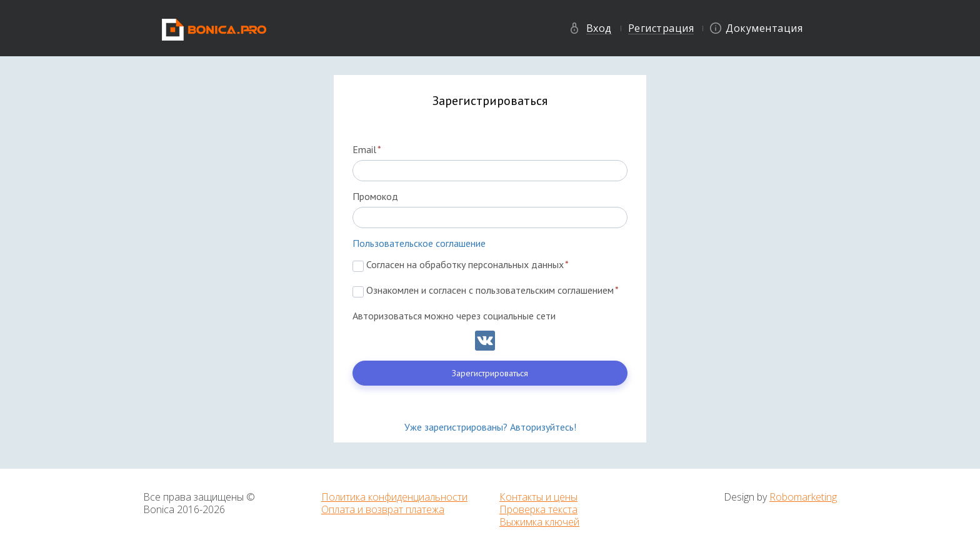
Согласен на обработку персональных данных (461, 264)
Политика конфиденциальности (394, 497)
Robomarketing (803, 497)
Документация (764, 28)
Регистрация (661, 28)
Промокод (375, 196)
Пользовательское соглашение (419, 243)
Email (367, 149)
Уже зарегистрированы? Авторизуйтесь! (490, 427)
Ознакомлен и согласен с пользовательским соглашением (486, 290)
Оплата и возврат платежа (383, 509)
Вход (599, 28)
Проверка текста (538, 509)
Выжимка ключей (539, 522)
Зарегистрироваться (490, 373)
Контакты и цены (538, 497)
